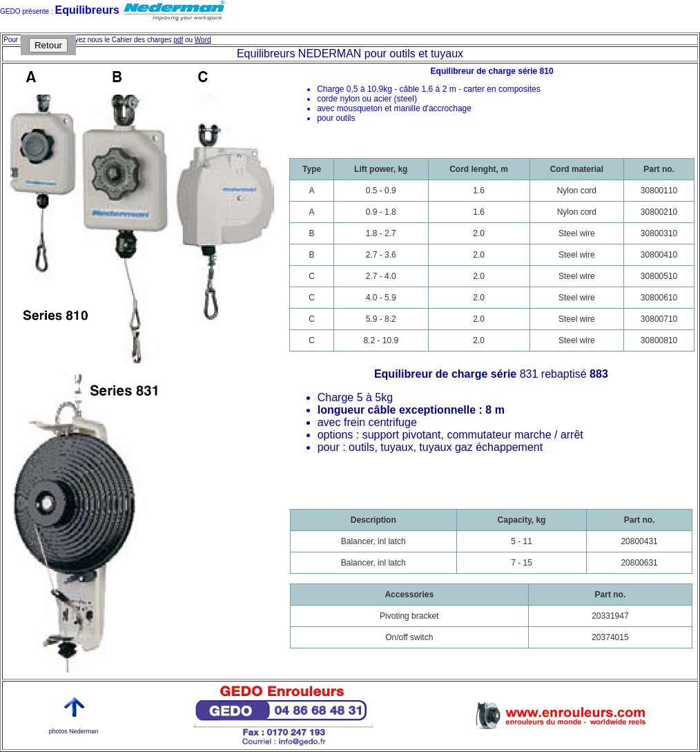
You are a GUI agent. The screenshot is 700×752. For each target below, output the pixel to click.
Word (203, 40)
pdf (178, 40)
